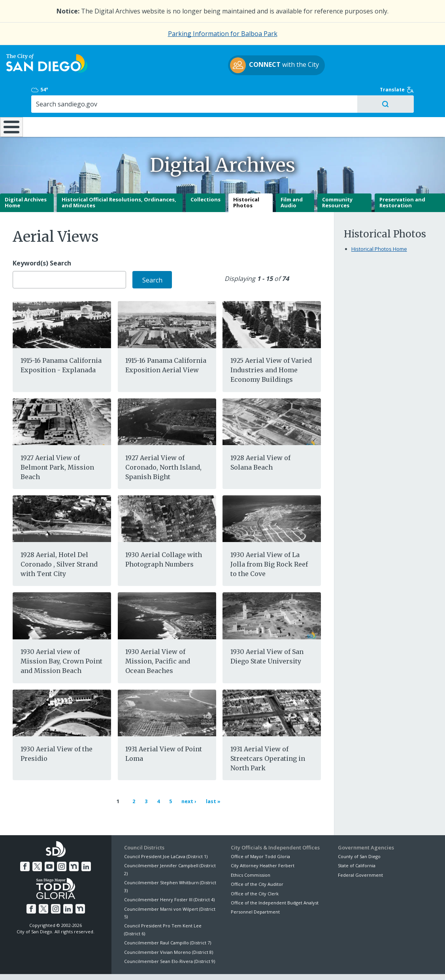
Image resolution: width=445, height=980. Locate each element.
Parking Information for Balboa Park (223, 34)
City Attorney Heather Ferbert (263, 842)
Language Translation (256, 965)
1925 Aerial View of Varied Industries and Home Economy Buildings (271, 350)
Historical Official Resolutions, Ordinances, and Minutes (119, 182)
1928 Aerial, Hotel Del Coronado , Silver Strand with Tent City (59, 544)
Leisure (60, 100)
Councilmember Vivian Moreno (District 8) (169, 928)
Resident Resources (127, 100)
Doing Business (195, 100)
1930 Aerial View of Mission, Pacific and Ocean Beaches (158, 641)
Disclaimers (125, 965)
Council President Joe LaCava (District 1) (166, 832)
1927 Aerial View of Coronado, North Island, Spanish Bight (163, 447)
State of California (357, 842)
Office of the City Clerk (255, 869)
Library (263, 100)
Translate (413, 59)
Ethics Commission (251, 851)
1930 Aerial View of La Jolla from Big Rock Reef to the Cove (269, 544)
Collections (206, 179)
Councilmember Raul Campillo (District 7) (168, 919)
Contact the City (311, 965)
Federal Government (360, 851)
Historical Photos (246, 182)
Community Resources (337, 182)
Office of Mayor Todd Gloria (260, 832)
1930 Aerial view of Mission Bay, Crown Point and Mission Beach (61, 641)
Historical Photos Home (379, 229)
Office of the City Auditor (257, 860)
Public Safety (335, 100)
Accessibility (206, 965)
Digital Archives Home (26, 182)
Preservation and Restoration (402, 182)
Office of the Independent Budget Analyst (275, 879)
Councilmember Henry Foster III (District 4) (169, 876)
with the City (221, 70)
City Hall (408, 100)
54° (346, 59)
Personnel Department (255, 888)
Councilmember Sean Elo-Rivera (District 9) (170, 937)
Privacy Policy (165, 965)
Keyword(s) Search (42, 243)
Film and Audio (292, 182)
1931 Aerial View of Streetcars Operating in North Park (268, 738)
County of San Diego (359, 832)
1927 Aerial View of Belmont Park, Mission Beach (57, 447)
